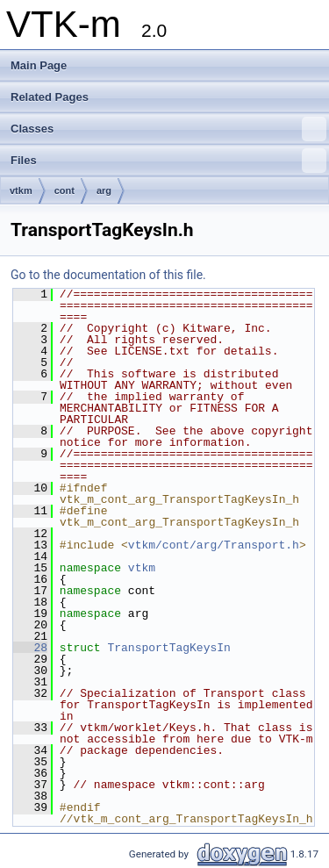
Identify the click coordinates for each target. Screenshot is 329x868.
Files (168, 161)
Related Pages (50, 97)
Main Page (39, 65)
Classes (168, 129)
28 (30, 648)
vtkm (21, 190)
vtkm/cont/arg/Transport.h (214, 545)
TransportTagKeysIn (168, 648)
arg (104, 190)
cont (64, 190)
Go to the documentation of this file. (108, 275)
